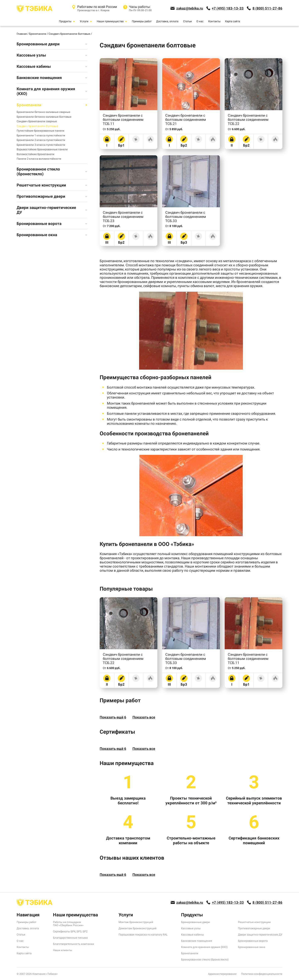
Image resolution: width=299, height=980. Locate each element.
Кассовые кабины (192, 935)
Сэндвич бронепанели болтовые (37, 126)
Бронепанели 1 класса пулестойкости (41, 135)
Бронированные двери (195, 922)
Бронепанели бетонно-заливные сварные (43, 112)
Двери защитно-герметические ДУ (260, 935)
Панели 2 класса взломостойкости (39, 159)
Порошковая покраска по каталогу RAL (143, 935)
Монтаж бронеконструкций (136, 922)
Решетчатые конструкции (254, 922)
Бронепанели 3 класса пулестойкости (41, 145)
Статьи (187, 21)
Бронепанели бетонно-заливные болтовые (44, 117)
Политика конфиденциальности (262, 974)
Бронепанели (190, 953)
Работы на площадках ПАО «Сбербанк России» (68, 924)
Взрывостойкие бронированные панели (42, 149)
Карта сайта (233, 21)
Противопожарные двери (254, 928)
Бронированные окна (252, 947)
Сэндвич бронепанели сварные (37, 121)
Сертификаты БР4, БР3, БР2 (70, 931)
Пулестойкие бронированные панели (40, 131)
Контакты (214, 21)
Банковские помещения (197, 941)
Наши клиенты (62, 950)
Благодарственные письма (70, 938)
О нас (200, 21)
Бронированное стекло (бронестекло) (205, 960)
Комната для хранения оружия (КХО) (204, 947)
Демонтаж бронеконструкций (138, 928)
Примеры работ (142, 21)
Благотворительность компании (74, 944)
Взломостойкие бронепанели (36, 154)
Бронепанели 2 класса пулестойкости (41, 140)
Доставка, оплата (167, 21)
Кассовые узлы (191, 928)
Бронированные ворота (253, 941)
